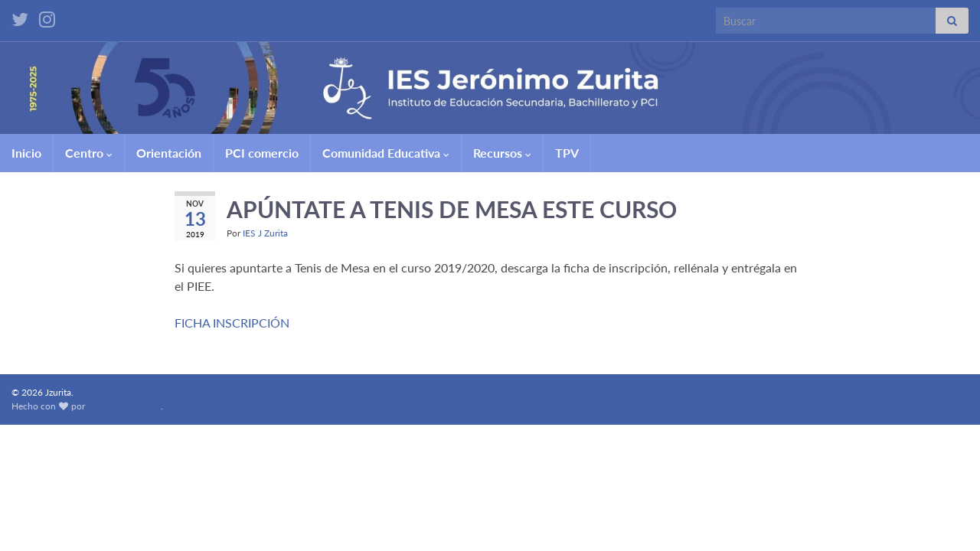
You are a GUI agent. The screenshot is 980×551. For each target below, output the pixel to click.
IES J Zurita (265, 233)
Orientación (169, 153)
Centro (89, 153)
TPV (567, 153)
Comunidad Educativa (386, 153)
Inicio (26, 153)
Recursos (502, 153)
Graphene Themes (124, 406)
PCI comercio (262, 153)
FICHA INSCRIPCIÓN (232, 323)
